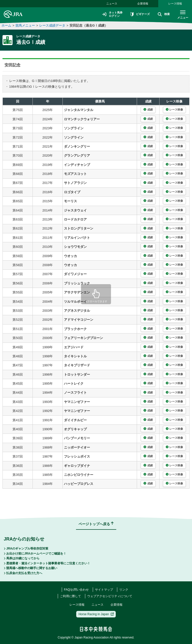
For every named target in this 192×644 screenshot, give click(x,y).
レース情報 (175, 4)
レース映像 (174, 110)
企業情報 (143, 4)
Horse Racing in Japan (96, 614)
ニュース (112, 4)
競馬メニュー (25, 25)
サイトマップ (104, 590)
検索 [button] (162, 15)
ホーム (6, 25)
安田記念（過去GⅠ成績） (89, 25)
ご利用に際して (70, 596)
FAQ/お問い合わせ (76, 590)
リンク (124, 590)
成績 (148, 110)
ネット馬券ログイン (109, 14)
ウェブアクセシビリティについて (110, 596)
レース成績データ (52, 25)
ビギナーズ (138, 15)
